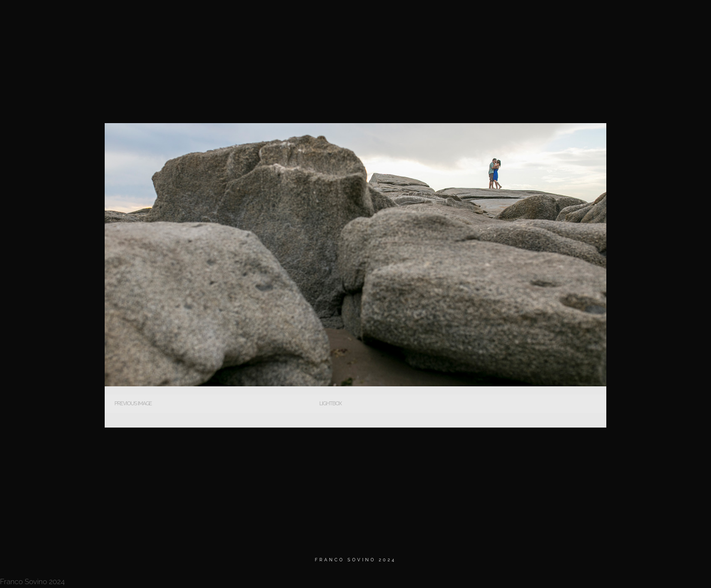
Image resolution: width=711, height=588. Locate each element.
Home (440, 19)
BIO (532, 19)
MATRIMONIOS (487, 19)
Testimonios (575, 19)
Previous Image (133, 404)
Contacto (629, 19)
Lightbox (331, 404)
